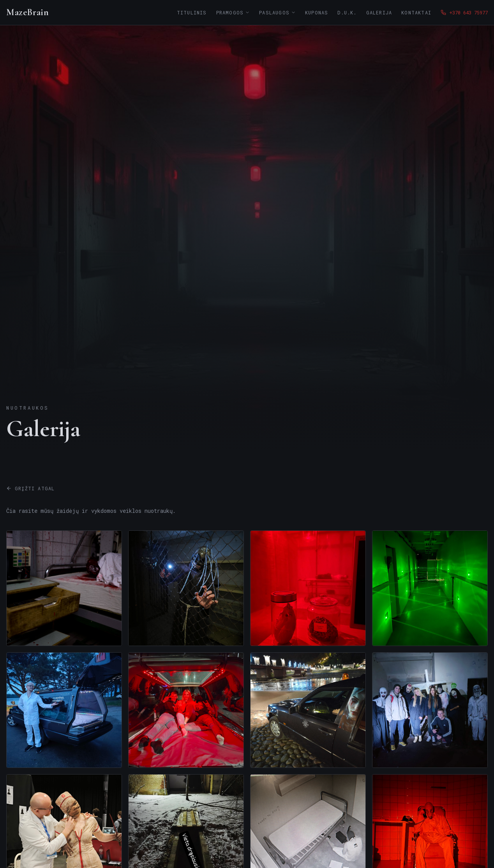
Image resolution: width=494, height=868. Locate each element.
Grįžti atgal (30, 488)
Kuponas (317, 12)
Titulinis (192, 12)
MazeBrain (27, 12)
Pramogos (233, 12)
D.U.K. (347, 12)
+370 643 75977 (464, 12)
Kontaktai (416, 12)
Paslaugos (277, 12)
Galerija (379, 12)
